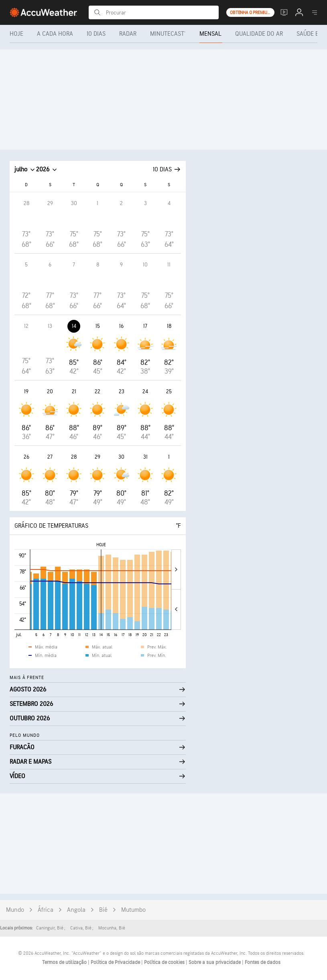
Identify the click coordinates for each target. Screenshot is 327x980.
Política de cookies (165, 962)
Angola (76, 910)
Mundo (15, 910)
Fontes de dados (263, 962)
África (46, 910)
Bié (103, 910)
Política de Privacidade (116, 962)
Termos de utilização (65, 962)
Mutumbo (133, 910)
